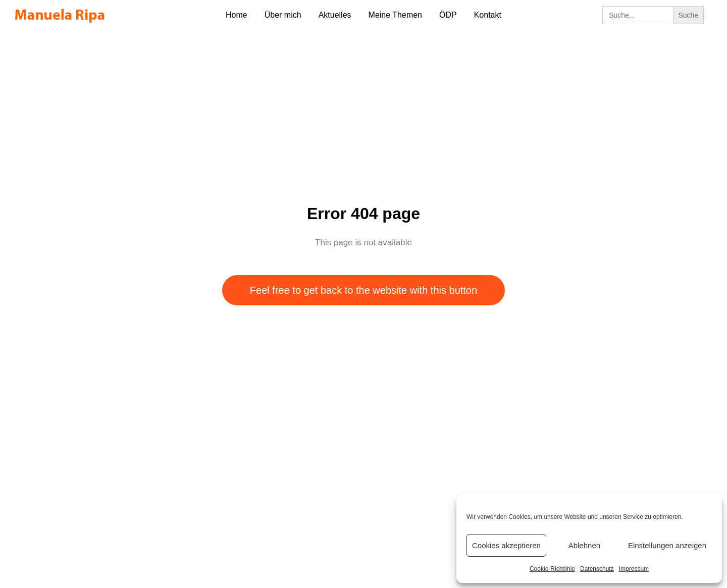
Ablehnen (584, 545)
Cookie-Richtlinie (552, 569)
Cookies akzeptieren (506, 545)
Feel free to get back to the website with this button (363, 290)
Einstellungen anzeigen (667, 545)
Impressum (634, 569)
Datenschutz (597, 569)
